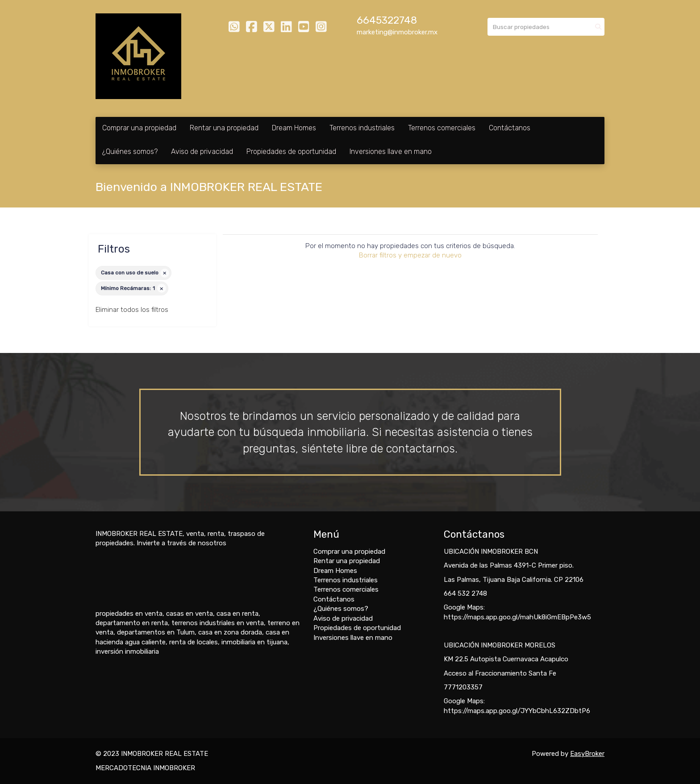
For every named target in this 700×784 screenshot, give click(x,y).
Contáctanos (510, 128)
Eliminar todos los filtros (132, 310)
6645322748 (387, 20)
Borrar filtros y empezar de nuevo (410, 255)
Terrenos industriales (362, 128)
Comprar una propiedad (139, 128)
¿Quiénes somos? (130, 151)
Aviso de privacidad (202, 151)
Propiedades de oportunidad (291, 151)
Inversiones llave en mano (391, 151)
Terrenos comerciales (442, 128)
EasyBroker (587, 754)
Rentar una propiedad (224, 128)
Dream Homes (294, 128)
